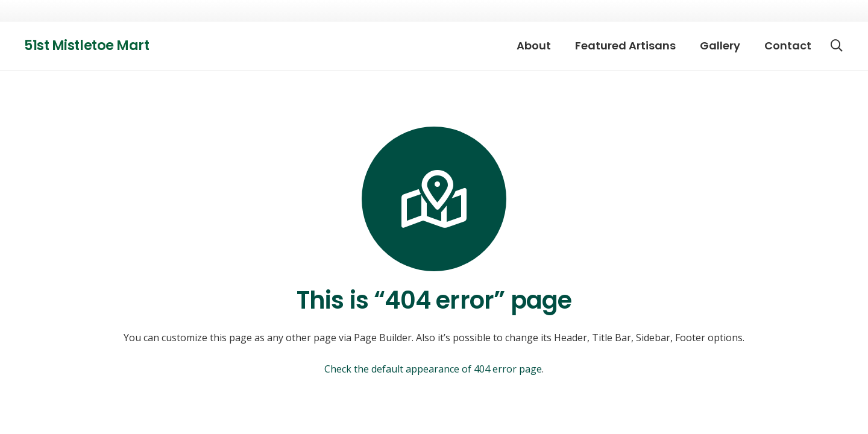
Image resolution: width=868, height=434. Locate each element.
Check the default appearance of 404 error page (433, 369)
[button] (837, 46)
